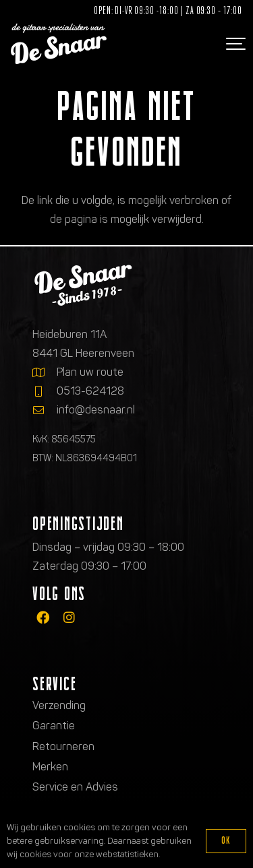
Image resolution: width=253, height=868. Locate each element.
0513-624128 (90, 391)
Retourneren (63, 746)
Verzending (59, 705)
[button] (234, 44)
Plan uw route (90, 372)
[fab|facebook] (43, 617)
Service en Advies (75, 787)
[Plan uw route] (45, 372)
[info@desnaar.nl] (45, 410)
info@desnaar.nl (96, 410)
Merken (50, 767)
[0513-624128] (45, 391)
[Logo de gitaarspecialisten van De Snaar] (59, 44)
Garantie (54, 726)
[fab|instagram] (69, 617)
